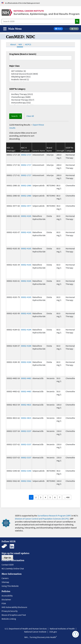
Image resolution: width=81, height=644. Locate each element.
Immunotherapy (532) (40, 103)
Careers (5, 578)
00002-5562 (26, 481)
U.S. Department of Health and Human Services (26, 629)
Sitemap (5, 582)
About (13, 44)
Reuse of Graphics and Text (14, 615)
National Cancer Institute (35, 632)
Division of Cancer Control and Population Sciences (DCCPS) (42, 519)
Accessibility (7, 596)
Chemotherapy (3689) (40, 97)
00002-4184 (26, 330)
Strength (60, 151)
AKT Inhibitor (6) (40, 71)
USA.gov (53, 632)
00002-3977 (26, 206)
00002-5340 (26, 471)
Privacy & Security (10, 611)
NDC (20, 44)
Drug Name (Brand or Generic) (23, 54)
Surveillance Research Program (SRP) (54, 516)
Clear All (30, 116)
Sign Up (7, 558)
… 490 (67, 497)
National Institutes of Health (62, 629)
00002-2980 (26, 185)
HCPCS (28, 44)
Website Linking (9, 619)
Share (59, 29)
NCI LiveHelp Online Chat (13, 569)
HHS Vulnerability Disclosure (14, 607)
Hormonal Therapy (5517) (40, 100)
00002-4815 (26, 405)
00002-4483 (26, 378)
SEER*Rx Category (17, 89)
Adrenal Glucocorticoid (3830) (40, 74)
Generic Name (39, 151)
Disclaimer (6, 599)
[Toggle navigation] (12, 29)
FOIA (4, 603)
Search (15, 116)
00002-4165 (26, 216)
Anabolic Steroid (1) (40, 79)
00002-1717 (26, 155)
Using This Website (10, 586)
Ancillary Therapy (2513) (40, 94)
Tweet (66, 29)
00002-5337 (26, 431)
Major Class (14, 66)
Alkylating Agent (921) (40, 77)
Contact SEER (8, 565)
